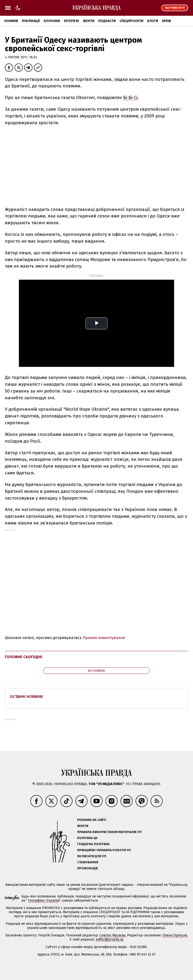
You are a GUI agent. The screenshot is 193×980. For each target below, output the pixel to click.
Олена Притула (175, 935)
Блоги (153, 21)
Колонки (52, 21)
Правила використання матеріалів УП (109, 832)
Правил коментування (104, 638)
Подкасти (107, 21)
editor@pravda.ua (110, 939)
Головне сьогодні (24, 657)
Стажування (88, 862)
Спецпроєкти (131, 21)
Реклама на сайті (92, 820)
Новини (11, 21)
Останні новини (26, 697)
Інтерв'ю (71, 21)
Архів (166, 21)
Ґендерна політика (93, 844)
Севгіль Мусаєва (112, 935)
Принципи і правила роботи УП (104, 850)
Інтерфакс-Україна (44, 900)
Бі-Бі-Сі (130, 97)
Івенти (89, 21)
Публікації (31, 21)
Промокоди (87, 868)
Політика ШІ (87, 838)
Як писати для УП (92, 856)
